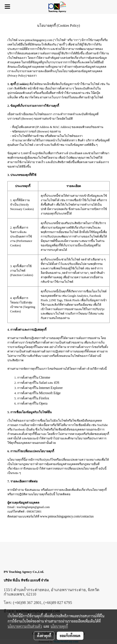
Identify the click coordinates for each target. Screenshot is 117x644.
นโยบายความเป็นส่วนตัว (25, 626)
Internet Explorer (51, 388)
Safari (43, 383)
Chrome (45, 377)
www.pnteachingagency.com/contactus (67, 516)
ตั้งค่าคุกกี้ (44, 636)
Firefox (44, 398)
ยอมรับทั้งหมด (70, 636)
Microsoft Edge (50, 393)
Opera (43, 403)
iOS (57, 383)
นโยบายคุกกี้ (59, 626)
